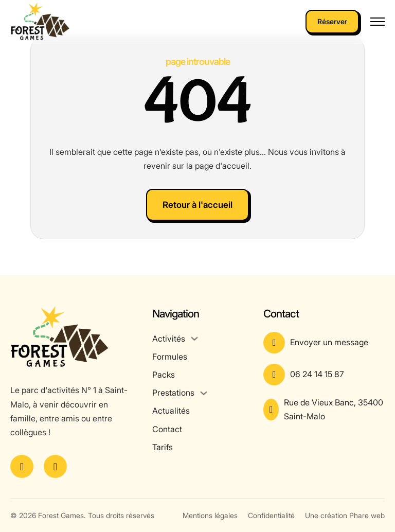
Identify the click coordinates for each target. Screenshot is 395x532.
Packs (164, 375)
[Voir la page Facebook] (22, 466)
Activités (169, 339)
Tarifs (163, 447)
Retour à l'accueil (197, 205)
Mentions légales (210, 515)
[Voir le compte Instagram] (55, 466)
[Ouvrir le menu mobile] (378, 22)
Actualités (171, 411)
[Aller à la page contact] (324, 343)
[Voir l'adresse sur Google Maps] (324, 410)
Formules (170, 357)
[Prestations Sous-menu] (204, 393)
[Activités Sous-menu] (194, 339)
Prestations (173, 393)
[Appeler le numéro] (324, 375)
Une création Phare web (345, 515)
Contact (167, 429)
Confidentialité (271, 515)
